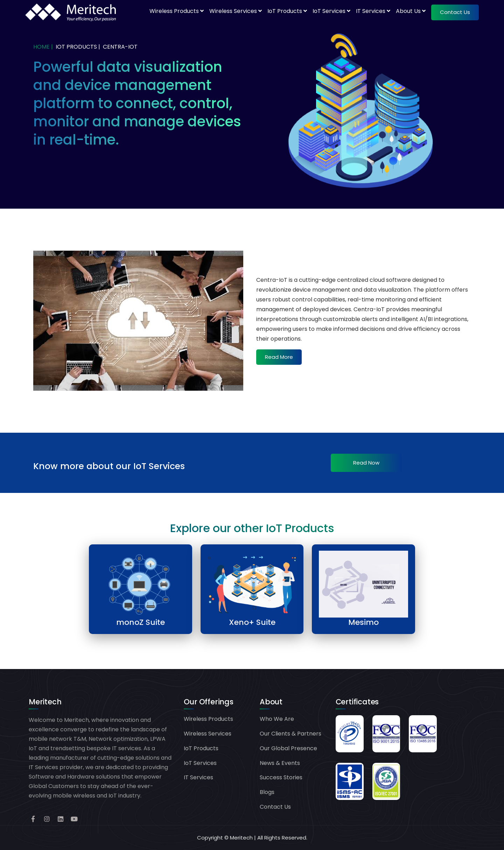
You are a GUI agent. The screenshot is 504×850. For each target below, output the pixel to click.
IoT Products (287, 11)
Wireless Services (236, 11)
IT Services (373, 11)
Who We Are (277, 719)
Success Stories (281, 777)
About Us (411, 11)
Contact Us (275, 807)
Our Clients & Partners (290, 734)
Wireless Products (177, 11)
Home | (43, 47)
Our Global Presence (288, 748)
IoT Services (331, 11)
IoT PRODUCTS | (78, 47)
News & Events (280, 763)
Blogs (267, 792)
